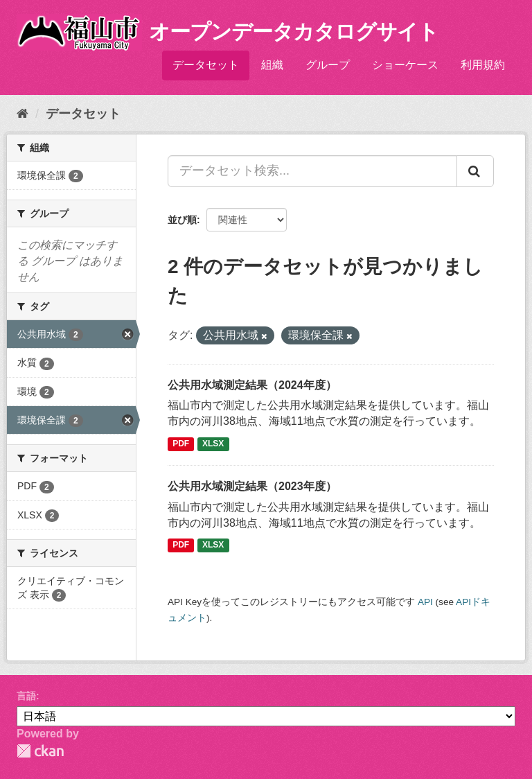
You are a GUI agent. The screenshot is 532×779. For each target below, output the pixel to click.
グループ (328, 65)
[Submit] (475, 171)
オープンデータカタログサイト (294, 32)
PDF (181, 444)
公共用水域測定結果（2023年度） (252, 486)
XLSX (213, 444)
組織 (272, 65)
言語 (26, 696)
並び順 (182, 220)
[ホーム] (23, 114)
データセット (206, 65)
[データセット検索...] (312, 171)
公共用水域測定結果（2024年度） (252, 385)
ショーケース (405, 65)
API (425, 602)
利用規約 (483, 65)
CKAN (40, 751)
